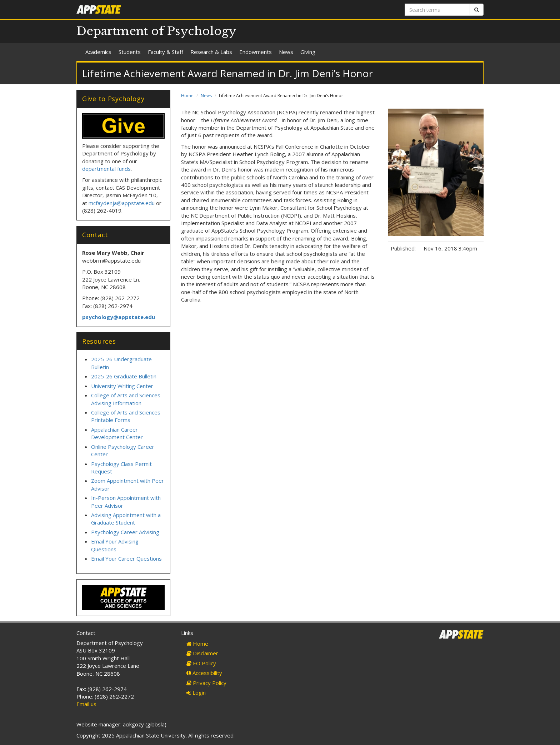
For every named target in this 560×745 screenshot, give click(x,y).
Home (187, 96)
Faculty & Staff (166, 52)
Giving (308, 52)
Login (196, 692)
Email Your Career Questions (126, 558)
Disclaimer (202, 653)
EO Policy (201, 663)
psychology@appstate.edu (119, 317)
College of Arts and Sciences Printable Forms (126, 416)
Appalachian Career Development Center (117, 433)
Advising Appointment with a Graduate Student (126, 519)
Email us (86, 704)
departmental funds (106, 169)
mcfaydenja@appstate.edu (122, 203)
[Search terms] (437, 10)
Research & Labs (211, 52)
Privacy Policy (206, 683)
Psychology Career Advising (125, 532)
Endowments (256, 52)
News (286, 52)
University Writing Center (122, 386)
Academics (98, 52)
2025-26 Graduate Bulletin (124, 376)
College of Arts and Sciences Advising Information (126, 399)
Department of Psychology (156, 31)
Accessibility (204, 673)
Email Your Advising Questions (115, 545)
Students (130, 52)
